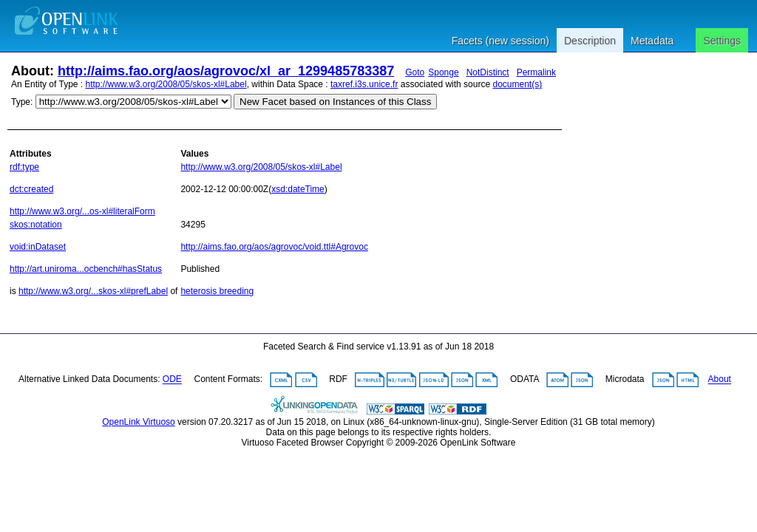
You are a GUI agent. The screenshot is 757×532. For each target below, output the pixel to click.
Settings (722, 41)
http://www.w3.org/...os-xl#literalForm (82, 211)
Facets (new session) (500, 41)
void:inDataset (38, 247)
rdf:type (24, 167)
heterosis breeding (217, 291)
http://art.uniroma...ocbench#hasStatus (86, 269)
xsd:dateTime (298, 189)
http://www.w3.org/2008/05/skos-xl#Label (166, 84)
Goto (415, 72)
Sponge (443, 72)
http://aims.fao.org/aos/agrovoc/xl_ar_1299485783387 (226, 71)
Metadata (652, 41)
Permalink (536, 72)
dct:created (31, 189)
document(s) (517, 84)
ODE (172, 380)
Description (590, 41)
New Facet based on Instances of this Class (335, 102)
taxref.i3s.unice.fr (364, 84)
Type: (22, 102)
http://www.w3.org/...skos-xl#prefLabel (93, 291)
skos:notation (36, 225)
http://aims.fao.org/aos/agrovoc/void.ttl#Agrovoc (274, 247)
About (720, 380)
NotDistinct (488, 72)
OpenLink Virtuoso (139, 422)
